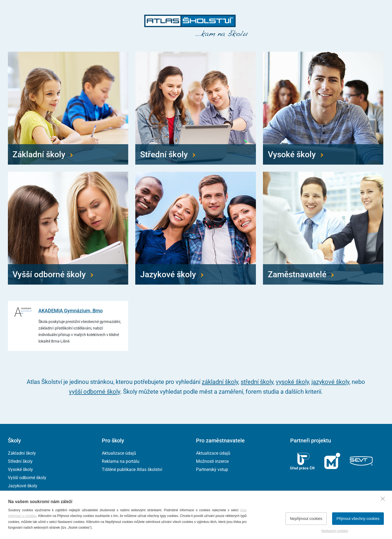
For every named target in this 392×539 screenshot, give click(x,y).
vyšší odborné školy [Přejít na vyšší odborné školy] (94, 392)
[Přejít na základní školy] (68, 108)
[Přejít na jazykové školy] (195, 228)
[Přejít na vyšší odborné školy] (68, 228)
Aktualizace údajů (119, 453)
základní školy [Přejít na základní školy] (220, 382)
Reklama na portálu (121, 461)
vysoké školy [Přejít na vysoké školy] (292, 382)
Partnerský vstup (212, 469)
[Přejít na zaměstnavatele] (323, 228)
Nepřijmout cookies (306, 519)
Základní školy (22, 453)
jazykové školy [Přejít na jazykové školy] (330, 382)
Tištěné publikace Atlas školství (132, 469)
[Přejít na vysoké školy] (323, 108)
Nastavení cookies (335, 531)
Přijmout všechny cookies (358, 519)
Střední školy (20, 461)
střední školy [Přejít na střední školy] (257, 382)
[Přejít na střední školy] (195, 108)
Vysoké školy (20, 469)
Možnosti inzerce (212, 461)
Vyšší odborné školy (27, 478)
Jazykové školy (23, 486)
